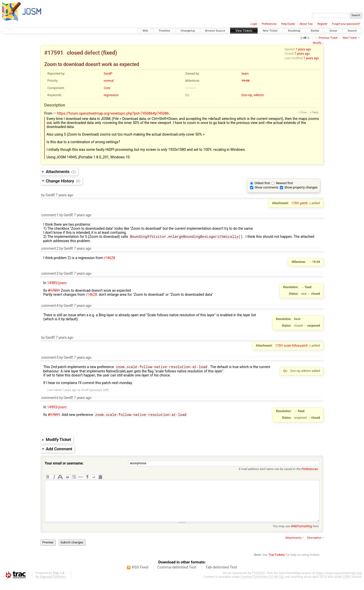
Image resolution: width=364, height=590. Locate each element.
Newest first (284, 183)
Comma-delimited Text (177, 576)
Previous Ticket (328, 38)
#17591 (54, 53)
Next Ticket (350, 38)
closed (75, 53)
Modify (317, 43)
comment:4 (50, 306)
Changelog (188, 31)
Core (107, 88)
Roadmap (294, 31)
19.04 (245, 81)
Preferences (269, 24)
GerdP (108, 73)
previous (96, 391)
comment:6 (50, 399)
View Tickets (244, 31)
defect (92, 53)
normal (109, 81)
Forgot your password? (346, 24)
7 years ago (303, 49)
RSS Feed (140, 576)
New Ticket (270, 31)
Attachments (61, 172)
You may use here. (296, 535)
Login (254, 24)
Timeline (164, 31)
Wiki (145, 31)
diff (106, 391)
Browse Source (215, 31)
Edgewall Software (53, 585)
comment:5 (50, 358)
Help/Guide (288, 24)
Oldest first (262, 183)
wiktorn (259, 95)
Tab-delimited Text (221, 576)
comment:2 (50, 249)
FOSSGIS (258, 582)
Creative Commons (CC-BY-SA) (263, 585)
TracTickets (277, 563)
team (245, 73)
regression (111, 95)
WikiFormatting (301, 535)
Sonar (334, 31)
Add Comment (59, 450)
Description (314, 546)
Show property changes (301, 187)
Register (322, 24)
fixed (109, 53)
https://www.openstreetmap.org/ (339, 582)
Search (352, 31)
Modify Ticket (58, 441)
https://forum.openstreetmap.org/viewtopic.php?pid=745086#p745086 (111, 113)
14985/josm (57, 283)
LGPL (347, 585)
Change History (63, 181)
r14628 (109, 258)
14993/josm (57, 408)
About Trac (306, 24)
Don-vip (247, 95)
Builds (315, 31)
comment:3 (50, 274)
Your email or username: (64, 464)
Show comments (266, 187)
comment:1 (50, 215)
